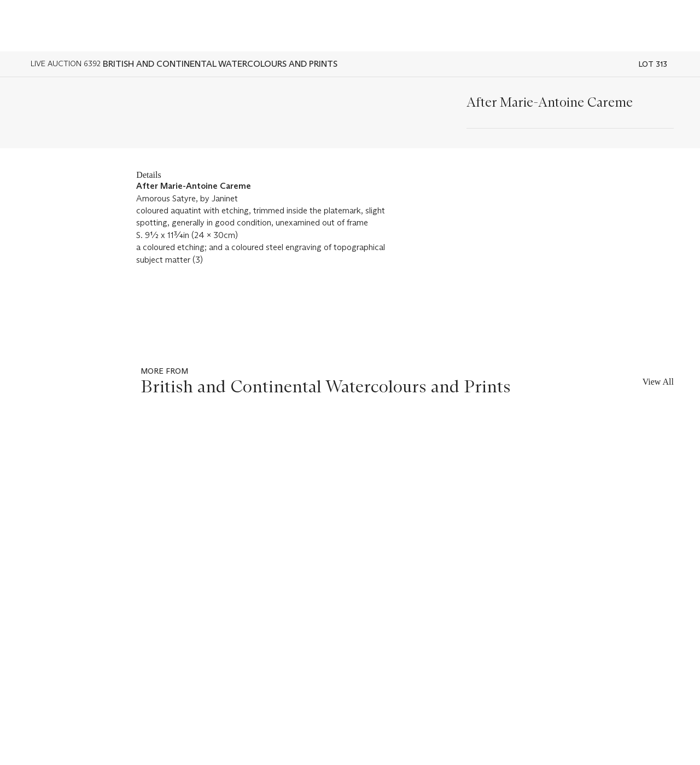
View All (658, 382)
